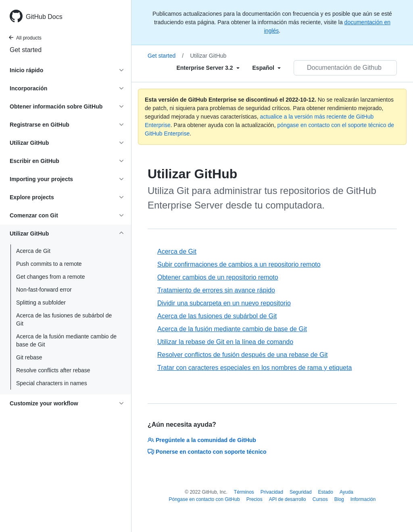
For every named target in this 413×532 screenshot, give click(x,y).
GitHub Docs (44, 17)
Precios (254, 499)
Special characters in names (52, 383)
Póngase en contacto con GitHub (204, 499)
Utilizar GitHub (208, 56)
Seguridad (301, 492)
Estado (326, 492)
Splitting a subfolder (41, 303)
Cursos (320, 499)
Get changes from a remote (50, 277)
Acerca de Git (33, 251)
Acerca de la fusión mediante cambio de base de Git (66, 340)
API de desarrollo (288, 499)
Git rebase (29, 357)
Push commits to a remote (49, 264)
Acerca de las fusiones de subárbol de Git (64, 319)
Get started (26, 50)
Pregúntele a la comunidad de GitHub (202, 440)
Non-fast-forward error (44, 290)
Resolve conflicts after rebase (53, 370)
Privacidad (272, 492)
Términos (244, 492)
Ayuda (346, 492)
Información (363, 499)
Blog (339, 499)
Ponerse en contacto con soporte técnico (207, 452)
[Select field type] (208, 68)
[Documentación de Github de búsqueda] (345, 68)
